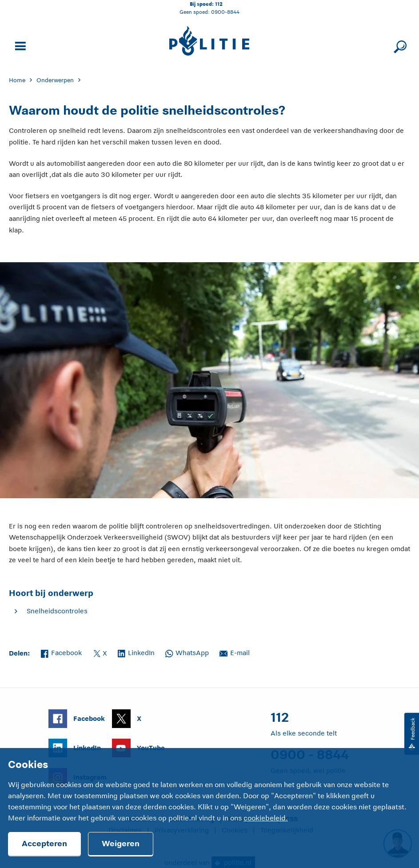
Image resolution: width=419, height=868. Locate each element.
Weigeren (121, 844)
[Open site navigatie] (19, 45)
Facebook (61, 652)
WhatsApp (187, 652)
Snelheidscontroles (57, 611)
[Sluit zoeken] (399, 45)
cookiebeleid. (266, 818)
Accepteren (44, 844)
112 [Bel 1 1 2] (219, 4)
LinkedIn (136, 652)
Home (17, 80)
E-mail (235, 652)
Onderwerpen (55, 80)
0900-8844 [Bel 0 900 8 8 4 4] (225, 12)
